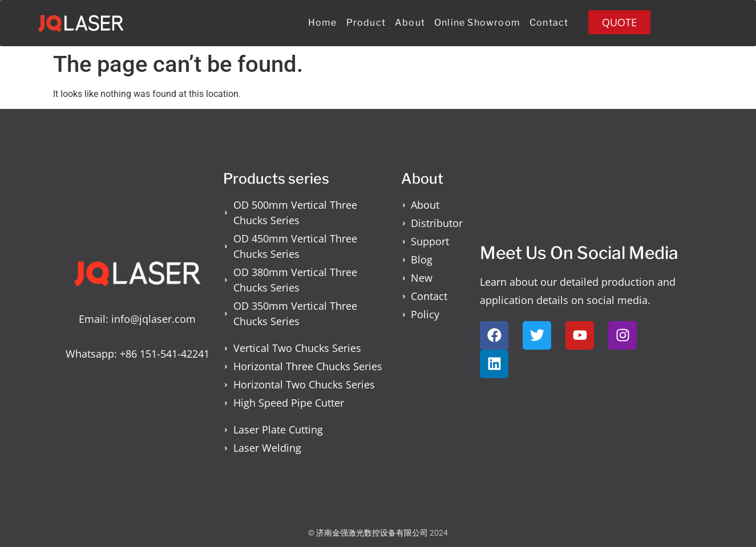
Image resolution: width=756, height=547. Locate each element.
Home (323, 23)
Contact (549, 23)
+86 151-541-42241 (165, 354)
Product (366, 23)
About (410, 23)
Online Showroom (477, 23)
